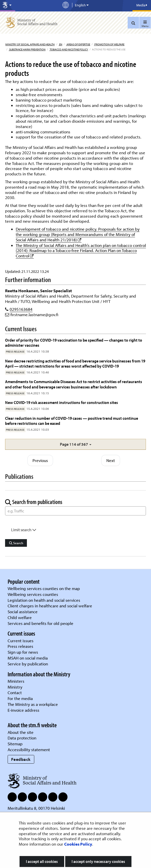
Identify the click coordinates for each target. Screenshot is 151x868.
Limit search (24, 530)
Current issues (21, 641)
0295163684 (21, 309)
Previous (40, 460)
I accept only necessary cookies (98, 861)
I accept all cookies (42, 861)
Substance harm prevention (27, 49)
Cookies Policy (78, 844)
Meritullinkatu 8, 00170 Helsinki (36, 808)
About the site (21, 732)
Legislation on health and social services (44, 600)
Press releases (20, 646)
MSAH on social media (28, 658)
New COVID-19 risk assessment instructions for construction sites (62, 402)
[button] (75, 444)
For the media (20, 698)
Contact (15, 692)
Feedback (21, 759)
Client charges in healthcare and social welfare (50, 606)
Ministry (15, 687)
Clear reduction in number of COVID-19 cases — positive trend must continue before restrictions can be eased (72, 421)
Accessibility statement (29, 750)
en (60, 44)
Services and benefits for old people (40, 623)
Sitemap (15, 744)
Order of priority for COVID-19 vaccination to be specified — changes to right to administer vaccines (74, 342)
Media (142, 5)
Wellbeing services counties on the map (44, 588)
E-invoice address (23, 710)
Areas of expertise (78, 44)
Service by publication (28, 664)
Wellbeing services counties (33, 594)
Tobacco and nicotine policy (69, 49)
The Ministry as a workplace (33, 704)
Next (111, 460)
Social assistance (23, 612)
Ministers (16, 681)
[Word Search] (75, 511)
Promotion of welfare (109, 44)
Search (16, 543)
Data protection (22, 738)
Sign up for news (23, 652)
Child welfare (20, 617)
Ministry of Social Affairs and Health (30, 44)
